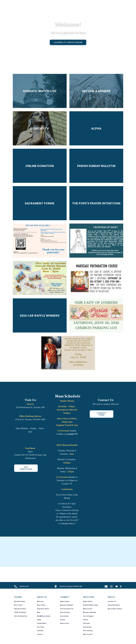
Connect (65, 597)
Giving (85, 620)
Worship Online (20, 601)
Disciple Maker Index (91, 605)
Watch (111, 597)
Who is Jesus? (88, 634)
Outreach (87, 623)
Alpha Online (65, 601)
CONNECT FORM (102, 414)
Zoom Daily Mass (114, 605)
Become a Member (67, 605)
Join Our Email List (21, 616)
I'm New (18, 597)
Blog (39, 612)
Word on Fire (65, 623)
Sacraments (64, 616)
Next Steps (89, 597)
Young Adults (42, 623)
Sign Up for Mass (20, 609)
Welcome (40, 601)
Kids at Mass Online (115, 609)
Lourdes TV (72, 434)
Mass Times (18, 605)
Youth (39, 620)
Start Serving (65, 612)
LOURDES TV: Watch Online (68, 42)
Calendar (40, 631)
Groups (63, 620)
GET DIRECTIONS (26, 468)
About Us (42, 597)
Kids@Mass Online (44, 616)
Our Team (41, 627)
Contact (40, 634)
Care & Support (89, 616)
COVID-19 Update (20, 612)
